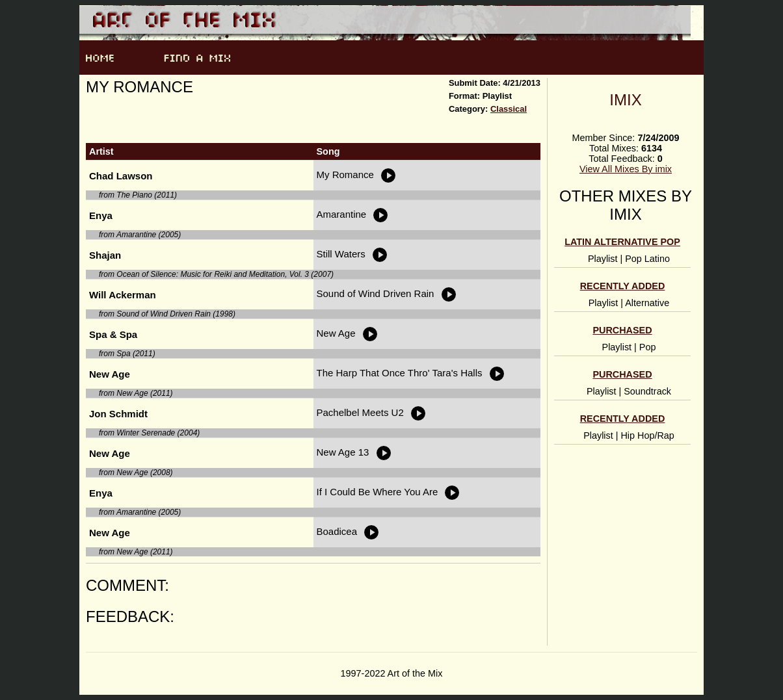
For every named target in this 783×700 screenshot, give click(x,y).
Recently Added (623, 286)
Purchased (622, 330)
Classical (509, 109)
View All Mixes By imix (626, 169)
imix (625, 100)
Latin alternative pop (622, 242)
